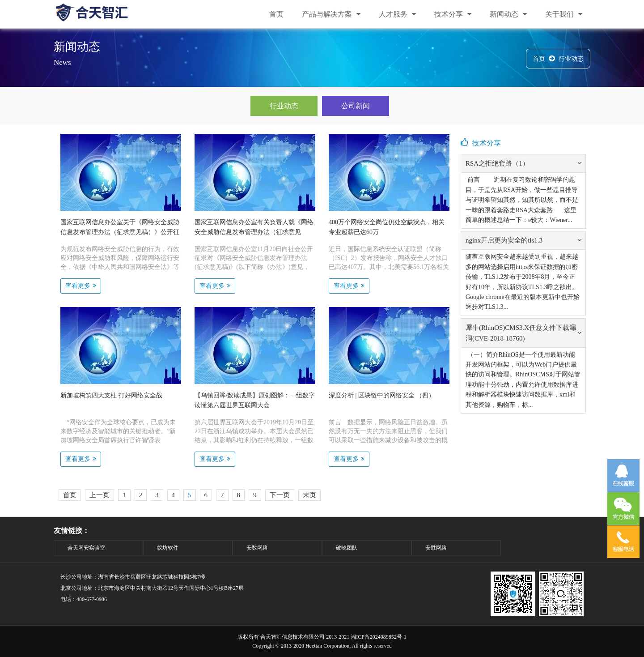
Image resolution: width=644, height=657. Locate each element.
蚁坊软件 (168, 548)
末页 (309, 495)
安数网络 (257, 548)
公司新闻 (356, 106)
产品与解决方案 (331, 14)
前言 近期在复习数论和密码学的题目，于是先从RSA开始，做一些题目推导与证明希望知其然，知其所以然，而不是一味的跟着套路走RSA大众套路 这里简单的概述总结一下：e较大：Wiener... (522, 200)
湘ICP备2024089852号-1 (379, 637)
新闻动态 (508, 14)
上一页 (100, 495)
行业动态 (571, 59)
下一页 (280, 495)
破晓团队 (347, 548)
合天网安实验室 (86, 548)
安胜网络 (436, 548)
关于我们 (564, 14)
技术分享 (453, 14)
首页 (276, 14)
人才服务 (397, 14)
